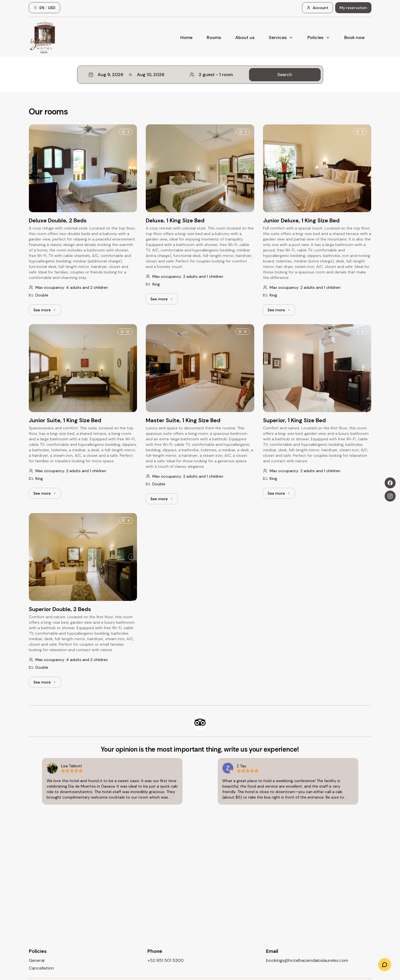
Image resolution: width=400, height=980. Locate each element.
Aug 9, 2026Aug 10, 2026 (126, 75)
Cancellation (41, 968)
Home (186, 37)
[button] (200, 75)
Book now (355, 37)
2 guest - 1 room (211, 75)
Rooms (214, 37)
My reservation (353, 8)
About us (245, 37)
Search (285, 75)
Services (281, 37)
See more (47, 311)
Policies (319, 37)
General (37, 960)
